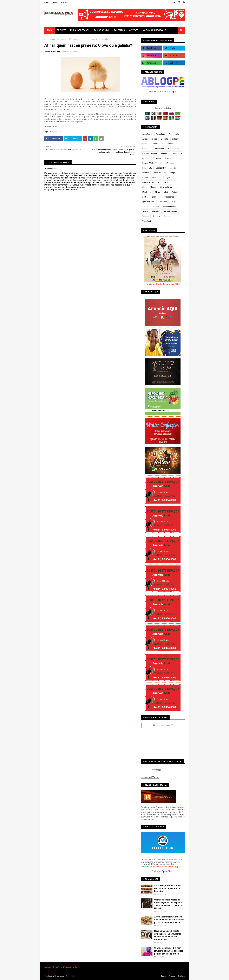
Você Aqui (147, 221)
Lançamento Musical (151, 182)
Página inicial (50, 39)
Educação (177, 153)
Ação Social (147, 134)
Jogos (168, 178)
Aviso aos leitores (150, 139)
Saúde (145, 207)
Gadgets (173, 173)
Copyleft (48, 967)
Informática (156, 178)
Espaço (168, 158)
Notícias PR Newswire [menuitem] (154, 30)
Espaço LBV (161, 168)
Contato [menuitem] (134, 30)
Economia (165, 153)
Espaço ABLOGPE (149, 163)
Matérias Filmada (149, 187)
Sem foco (155, 207)
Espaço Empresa (167, 163)
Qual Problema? (149, 202)
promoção (156, 197)
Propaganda (169, 197)
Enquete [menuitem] (61, 30)
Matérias (167, 182)
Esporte (173, 168)
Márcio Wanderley (67, 976)
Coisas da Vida (163, 725)
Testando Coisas (170, 211)
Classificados (158, 144)
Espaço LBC (147, 168)
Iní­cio (47, 2)
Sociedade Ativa (170, 207)
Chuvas (145, 144)
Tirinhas (146, 216)
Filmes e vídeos (159, 173)
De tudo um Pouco (150, 153)
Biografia (165, 139)
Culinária (146, 149)
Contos (170, 144)
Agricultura (160, 134)
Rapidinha (163, 202)
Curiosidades (62, 39)
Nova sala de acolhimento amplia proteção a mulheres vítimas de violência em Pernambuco (168, 935)
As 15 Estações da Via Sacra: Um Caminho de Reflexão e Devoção (168, 888)
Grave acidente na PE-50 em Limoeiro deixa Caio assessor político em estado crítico (169, 951)
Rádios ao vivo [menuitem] (102, 30)
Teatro (145, 211)
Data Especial (174, 149)
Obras (157, 192)
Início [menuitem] (50, 30)
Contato (65, 2)
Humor (145, 178)
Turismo (167, 216)
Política (145, 197)
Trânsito (156, 216)
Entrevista (157, 158)
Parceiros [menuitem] (119, 30)
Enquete (146, 158)
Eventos (146, 173)
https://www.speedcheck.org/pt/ (165, 867)
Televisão (155, 211)
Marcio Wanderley (52, 52)
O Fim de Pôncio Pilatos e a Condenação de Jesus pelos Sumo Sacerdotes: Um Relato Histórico (168, 904)
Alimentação (174, 134)
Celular (175, 139)
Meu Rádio (147, 192)
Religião (174, 202)
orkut (166, 192)
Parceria (55, 2)
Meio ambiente (166, 187)
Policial (175, 192)
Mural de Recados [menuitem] (80, 30)
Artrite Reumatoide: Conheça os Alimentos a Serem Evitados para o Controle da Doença (169, 920)
